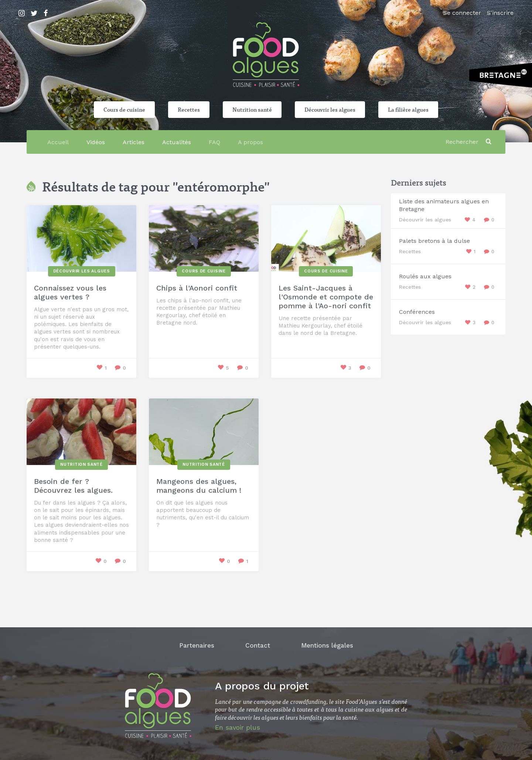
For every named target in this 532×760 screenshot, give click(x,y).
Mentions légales (327, 645)
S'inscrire (500, 13)
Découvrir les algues (330, 109)
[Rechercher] (463, 142)
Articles (134, 142)
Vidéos (96, 142)
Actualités (177, 142)
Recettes (189, 109)
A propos (250, 142)
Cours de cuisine (124, 109)
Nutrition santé (252, 109)
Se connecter (462, 13)
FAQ (214, 142)
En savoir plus (238, 727)
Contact (258, 645)
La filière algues (408, 109)
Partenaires (197, 645)
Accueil (58, 142)
